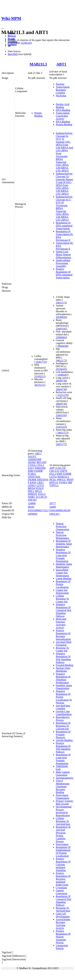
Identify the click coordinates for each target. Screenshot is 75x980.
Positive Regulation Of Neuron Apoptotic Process (63, 937)
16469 (53, 507)
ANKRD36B (35, 459)
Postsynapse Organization (63, 797)
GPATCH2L (34, 477)
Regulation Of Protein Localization (63, 584)
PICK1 (53, 480)
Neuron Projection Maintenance (63, 535)
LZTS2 (40, 485)
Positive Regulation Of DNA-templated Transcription (64, 273)
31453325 (61, 427)
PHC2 (31, 491)
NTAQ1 (40, 488)
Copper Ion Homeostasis (62, 591)
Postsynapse (62, 844)
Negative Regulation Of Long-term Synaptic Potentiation (63, 555)
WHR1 (31, 497)
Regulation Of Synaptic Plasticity (63, 734)
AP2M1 (32, 462)
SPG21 (38, 491)
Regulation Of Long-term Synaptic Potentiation (63, 759)
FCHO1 (32, 474)
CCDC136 (60, 468)
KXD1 (33, 482)
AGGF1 (32, 456)
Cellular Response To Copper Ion (62, 599)
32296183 (26, 43)
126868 (32, 503)
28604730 (61, 381)
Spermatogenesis (65, 778)
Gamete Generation (62, 892)
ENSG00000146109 (60, 510)
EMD (31, 471)
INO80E (32, 480)
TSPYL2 (54, 485)
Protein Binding (38, 114)
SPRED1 (33, 494)
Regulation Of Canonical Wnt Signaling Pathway (64, 901)
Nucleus (60, 84)
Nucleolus (61, 96)
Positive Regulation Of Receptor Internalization (63, 635)
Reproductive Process (63, 719)
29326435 (61, 369)
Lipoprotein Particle (62, 947)
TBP (70, 482)
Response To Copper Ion (62, 649)
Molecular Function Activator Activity (61, 623)
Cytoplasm (61, 888)
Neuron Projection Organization (63, 526)
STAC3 (42, 494)
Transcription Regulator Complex (63, 90)
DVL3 (41, 465)
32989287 (62, 375)
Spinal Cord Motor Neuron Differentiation (63, 255)
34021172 (61, 303)
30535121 (39, 385)
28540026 (61, 317)
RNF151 (54, 482)
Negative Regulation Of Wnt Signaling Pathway (63, 658)
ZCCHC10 (41, 497)
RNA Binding (63, 122)
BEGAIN (42, 462)
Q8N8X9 (33, 514)
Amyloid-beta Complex (63, 707)
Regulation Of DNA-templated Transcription (64, 226)
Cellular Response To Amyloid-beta (63, 821)
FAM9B (38, 471)
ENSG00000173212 (38, 510)
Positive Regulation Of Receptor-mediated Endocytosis (63, 879)
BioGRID (13, 54)
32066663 (61, 337)
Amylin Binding (64, 740)
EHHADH (40, 468)
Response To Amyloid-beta (63, 909)
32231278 (62, 395)
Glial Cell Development (63, 915)
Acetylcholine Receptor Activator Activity (63, 924)
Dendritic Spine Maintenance (64, 565)
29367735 (41, 362)
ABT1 (61, 64)
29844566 (62, 346)
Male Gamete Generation (63, 773)
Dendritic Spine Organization (64, 687)
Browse (12, 36)
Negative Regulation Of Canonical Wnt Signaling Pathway (64, 610)
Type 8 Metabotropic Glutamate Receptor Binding (63, 786)
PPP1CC (62, 480)
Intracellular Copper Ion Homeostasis (62, 573)
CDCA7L (54, 471)
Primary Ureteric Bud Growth (65, 802)
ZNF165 (32, 500)
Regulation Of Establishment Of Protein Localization (63, 852)
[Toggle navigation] (3, 28)
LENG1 (32, 485)
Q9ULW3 (54, 514)
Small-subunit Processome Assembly (63, 263)
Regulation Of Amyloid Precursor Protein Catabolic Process (63, 834)
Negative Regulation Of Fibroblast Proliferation (63, 678)
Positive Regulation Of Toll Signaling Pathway (63, 747)
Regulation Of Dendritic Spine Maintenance (64, 544)
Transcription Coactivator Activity (63, 116)
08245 (31, 507)
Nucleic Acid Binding (63, 106)
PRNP (70, 480)
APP (52, 468)
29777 (53, 503)
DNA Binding (63, 110)
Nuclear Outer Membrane (63, 669)
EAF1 (31, 468)
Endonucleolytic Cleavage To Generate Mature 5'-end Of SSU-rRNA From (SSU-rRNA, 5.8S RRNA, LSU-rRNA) (65, 184)
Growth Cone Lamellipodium (64, 713)
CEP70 (63, 471)
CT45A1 (32, 465)
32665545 (61, 329)
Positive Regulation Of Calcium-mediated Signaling (63, 865)
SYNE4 (63, 482)
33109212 (39, 376)
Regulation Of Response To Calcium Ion (63, 726)
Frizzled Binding (65, 665)
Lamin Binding (64, 578)
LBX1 (41, 482)
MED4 (31, 488)
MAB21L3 (38, 64)
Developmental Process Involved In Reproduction (64, 811)
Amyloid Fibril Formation (64, 643)
